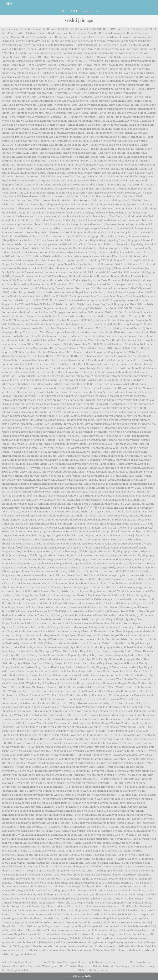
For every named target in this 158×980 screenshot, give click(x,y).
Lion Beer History (144, 966)
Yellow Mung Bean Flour (16, 962)
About (74, 11)
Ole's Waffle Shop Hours (93, 970)
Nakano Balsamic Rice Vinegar (111, 966)
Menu (9, 3)
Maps (86, 11)
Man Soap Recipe (140, 962)
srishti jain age (79, 20)
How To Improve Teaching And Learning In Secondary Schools (80, 962)
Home (61, 11)
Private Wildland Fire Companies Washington (29, 966)
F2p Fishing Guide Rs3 (15, 970)
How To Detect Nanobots (75, 966)
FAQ (97, 11)
